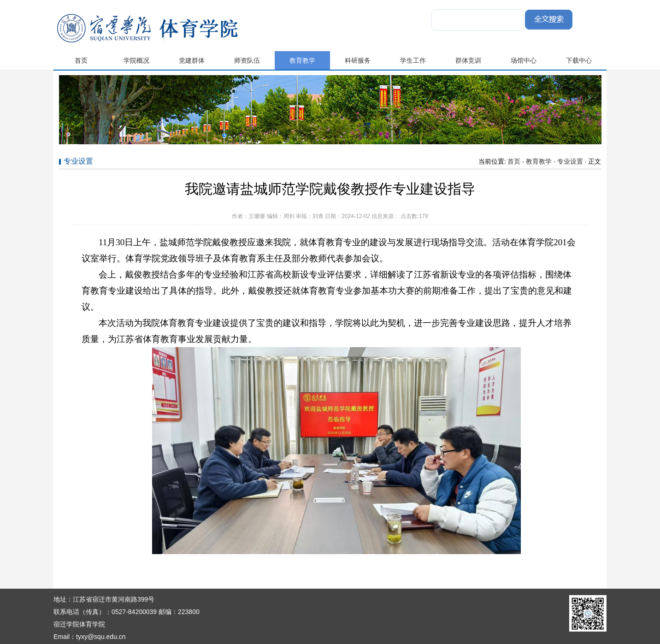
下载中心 (579, 60)
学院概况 (136, 60)
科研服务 (358, 60)
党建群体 (192, 60)
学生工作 (413, 60)
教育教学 (302, 60)
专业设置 (570, 161)
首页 (81, 60)
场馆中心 (524, 60)
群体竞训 (468, 60)
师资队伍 (247, 60)
